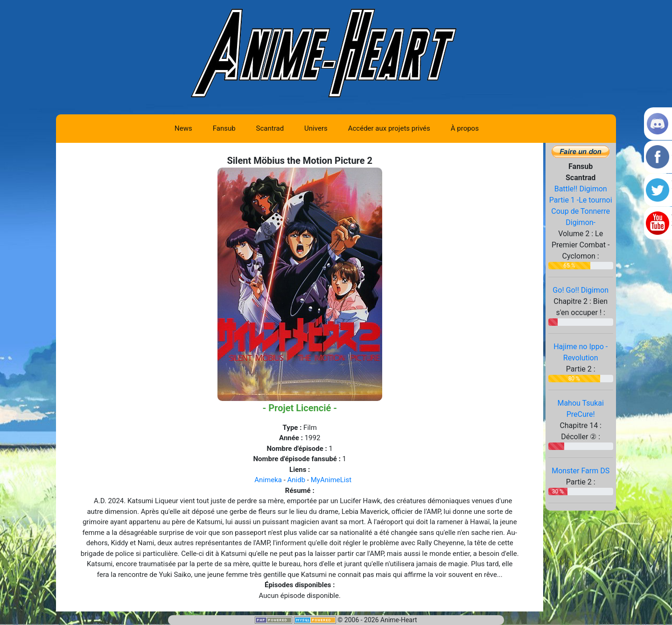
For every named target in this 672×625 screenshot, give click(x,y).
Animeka (268, 480)
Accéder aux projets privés (389, 128)
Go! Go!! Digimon (581, 290)
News (183, 128)
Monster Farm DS (581, 471)
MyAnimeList (331, 480)
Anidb (297, 480)
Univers (316, 128)
